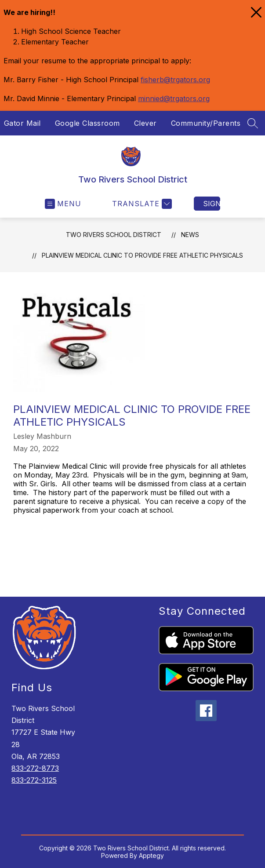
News (190, 235)
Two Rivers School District (114, 235)
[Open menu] (63, 204)
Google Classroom (87, 123)
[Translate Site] (141, 204)
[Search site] (253, 123)
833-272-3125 (34, 780)
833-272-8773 (35, 768)
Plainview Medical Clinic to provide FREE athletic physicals (142, 255)
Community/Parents (206, 123)
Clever (145, 123)
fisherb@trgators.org (175, 80)
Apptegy (151, 855)
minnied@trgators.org (174, 98)
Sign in (212, 204)
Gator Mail (22, 123)
